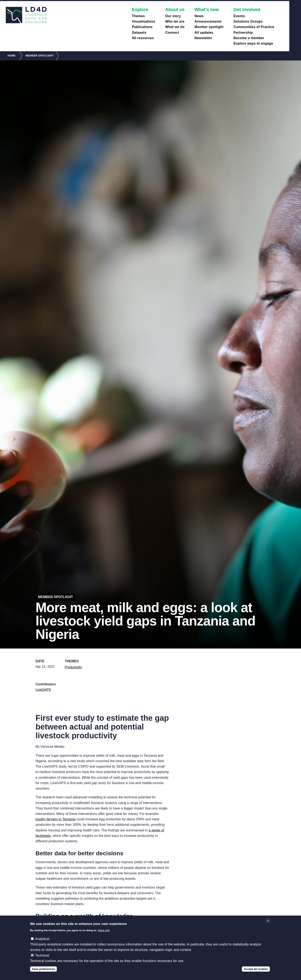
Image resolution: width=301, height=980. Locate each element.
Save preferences (43, 972)
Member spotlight (209, 27)
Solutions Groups (248, 21)
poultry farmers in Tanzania (56, 819)
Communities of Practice (254, 27)
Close (268, 924)
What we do (175, 27)
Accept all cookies (256, 972)
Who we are (175, 21)
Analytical (42, 942)
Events (239, 16)
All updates (204, 33)
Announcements (208, 21)
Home (11, 56)
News (199, 16)
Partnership (243, 33)
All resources (143, 38)
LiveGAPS (43, 690)
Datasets (139, 33)
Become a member (249, 38)
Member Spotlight (40, 56)
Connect (172, 33)
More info (104, 933)
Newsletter (203, 38)
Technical (42, 958)
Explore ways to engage (253, 43)
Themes (138, 16)
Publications (142, 27)
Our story (173, 16)
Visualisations (144, 21)
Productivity (73, 667)
